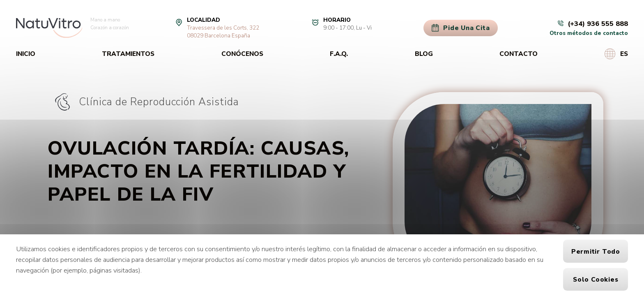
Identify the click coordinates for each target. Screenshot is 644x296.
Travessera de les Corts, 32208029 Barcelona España (223, 32)
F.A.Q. (339, 54)
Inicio (26, 54)
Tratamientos (128, 54)
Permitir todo (596, 251)
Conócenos (242, 54)
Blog (424, 54)
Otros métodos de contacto (589, 33)
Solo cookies (596, 279)
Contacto (519, 54)
